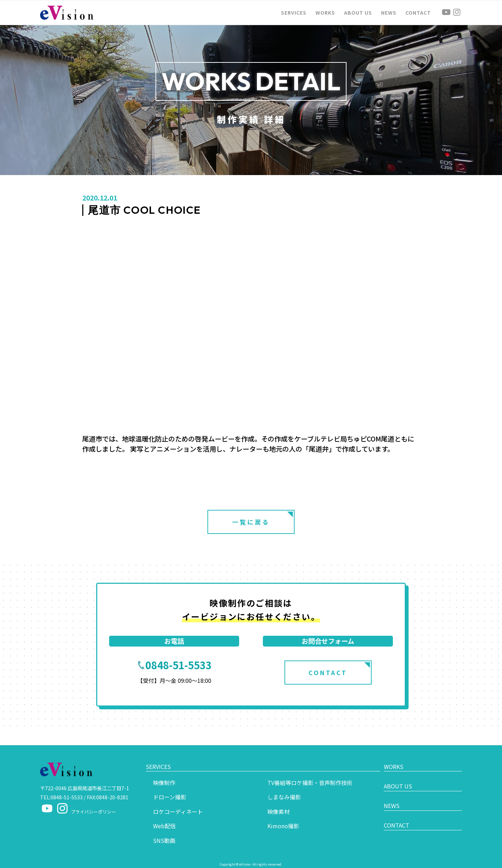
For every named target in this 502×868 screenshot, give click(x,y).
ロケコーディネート (178, 801)
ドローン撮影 (170, 787)
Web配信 (164, 816)
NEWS (393, 794)
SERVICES (160, 762)
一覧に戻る (251, 522)
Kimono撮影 (283, 816)
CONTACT (328, 673)
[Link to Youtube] (446, 12)
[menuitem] (294, 13)
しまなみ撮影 (284, 787)
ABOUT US (400, 778)
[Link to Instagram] (457, 12)
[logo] (67, 13)
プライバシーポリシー (93, 812)
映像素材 (279, 801)
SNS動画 (164, 831)
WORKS (395, 762)
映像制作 (164, 772)
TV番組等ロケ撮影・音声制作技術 (310, 772)
